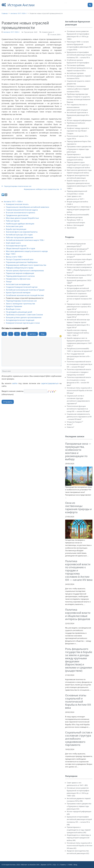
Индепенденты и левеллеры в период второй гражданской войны (79, 209)
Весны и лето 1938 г (14, 257)
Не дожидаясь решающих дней (19, 312)
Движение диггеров (75, 217)
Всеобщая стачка (13, 309)
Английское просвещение (78, 249)
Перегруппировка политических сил (16, 186)
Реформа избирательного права (20, 268)
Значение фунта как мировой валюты (22, 232)
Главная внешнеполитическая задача (22, 210)
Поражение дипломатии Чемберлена (22, 262)
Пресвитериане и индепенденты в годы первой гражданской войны (79, 157)
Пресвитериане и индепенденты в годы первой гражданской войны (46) (79, 830)
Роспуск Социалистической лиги (20, 259)
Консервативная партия (16, 246)
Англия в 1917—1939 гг (13, 202)
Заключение (72, 228)
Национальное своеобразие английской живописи (27, 207)
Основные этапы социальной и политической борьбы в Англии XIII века (80, 390)
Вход (75, 865)
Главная (5, 13)
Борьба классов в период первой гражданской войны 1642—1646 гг (78, 333)
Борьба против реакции (16, 229)
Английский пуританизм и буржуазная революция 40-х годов (78, 115)
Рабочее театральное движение (20, 237)
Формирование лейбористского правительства (43, 189)
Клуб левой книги (13, 243)
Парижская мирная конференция (20, 273)
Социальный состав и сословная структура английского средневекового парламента (79, 739)
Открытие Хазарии (75, 422)
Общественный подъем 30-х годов (20, 248)
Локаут (9, 282)
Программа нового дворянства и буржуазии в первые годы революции (79, 149)
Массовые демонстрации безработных (22, 218)
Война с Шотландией (75, 225)
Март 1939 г (11, 254)
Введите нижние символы (13, 391)
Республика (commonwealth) (78, 215)
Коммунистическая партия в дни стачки (23, 323)
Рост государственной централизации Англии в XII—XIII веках (79, 356)
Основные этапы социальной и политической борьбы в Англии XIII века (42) (80, 846)
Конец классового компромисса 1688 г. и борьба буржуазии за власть (79, 270)
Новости (70, 427)
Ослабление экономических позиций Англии (25, 295)
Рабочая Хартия (13, 221)
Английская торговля (75, 73)
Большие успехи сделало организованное (24, 317)
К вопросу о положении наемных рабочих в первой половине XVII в (78, 89)
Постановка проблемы (76, 65)
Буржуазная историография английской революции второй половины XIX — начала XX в (79, 55)
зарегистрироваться (50, 383)
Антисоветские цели (14, 226)
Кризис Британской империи (18, 293)
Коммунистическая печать (17, 204)
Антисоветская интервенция (18, 284)
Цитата (33, 334)
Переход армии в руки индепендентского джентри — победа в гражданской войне (79, 165)
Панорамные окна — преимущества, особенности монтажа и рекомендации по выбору (78, 451)
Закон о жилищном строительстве (20, 304)
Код (43, 334)
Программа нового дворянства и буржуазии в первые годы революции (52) (79, 806)
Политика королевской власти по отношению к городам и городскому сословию (79, 372)
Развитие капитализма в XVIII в (79, 275)
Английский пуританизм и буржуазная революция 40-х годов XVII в (78, 314)
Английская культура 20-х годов (19, 235)
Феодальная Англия (75, 286)
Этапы (70, 424)
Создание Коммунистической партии (22, 287)
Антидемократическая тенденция (20, 320)
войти (15, 383)
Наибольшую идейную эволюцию (20, 224)
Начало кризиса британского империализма (25, 271)
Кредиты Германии (14, 306)
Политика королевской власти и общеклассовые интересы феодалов (78, 614)
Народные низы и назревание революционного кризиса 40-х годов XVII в (79, 307)
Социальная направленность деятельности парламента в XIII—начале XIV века (79, 417)
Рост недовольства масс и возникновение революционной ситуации (77, 107)
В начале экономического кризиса (20, 213)
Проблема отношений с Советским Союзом (24, 315)
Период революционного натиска (20, 276)
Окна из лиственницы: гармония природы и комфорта (78, 507)
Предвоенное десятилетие (17, 215)
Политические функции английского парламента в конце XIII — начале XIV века (78, 409)
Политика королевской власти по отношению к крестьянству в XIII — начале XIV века (79, 364)
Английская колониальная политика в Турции (25, 290)
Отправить (8, 402)
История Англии (21, 5)
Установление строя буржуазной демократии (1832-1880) (79, 280)
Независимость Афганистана (18, 279)
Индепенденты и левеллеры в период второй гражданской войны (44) (79, 838)
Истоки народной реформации (79, 120)
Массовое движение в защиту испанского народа (27, 251)
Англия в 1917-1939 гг (19, 13)
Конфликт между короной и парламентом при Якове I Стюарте (78, 131)
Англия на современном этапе (79, 265)
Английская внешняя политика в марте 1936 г (25, 240)
